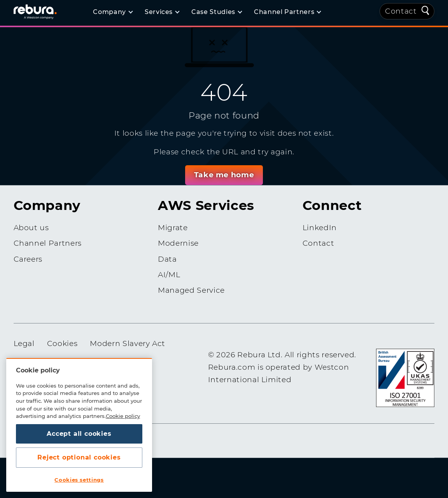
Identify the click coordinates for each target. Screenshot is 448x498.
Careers (28, 259)
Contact (401, 11)
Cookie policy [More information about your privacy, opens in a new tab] (123, 416)
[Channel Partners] (287, 12)
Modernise (178, 243)
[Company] (113, 12)
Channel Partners (48, 243)
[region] (79, 425)
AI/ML (169, 275)
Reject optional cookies (79, 457)
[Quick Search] (425, 10)
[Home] (45, 11)
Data (167, 259)
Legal (24, 343)
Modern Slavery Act (128, 343)
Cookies (62, 343)
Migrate (173, 228)
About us (31, 228)
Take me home (224, 174)
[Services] (162, 12)
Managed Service (191, 290)
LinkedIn (320, 228)
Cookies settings (79, 480)
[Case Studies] (216, 12)
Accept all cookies (79, 434)
